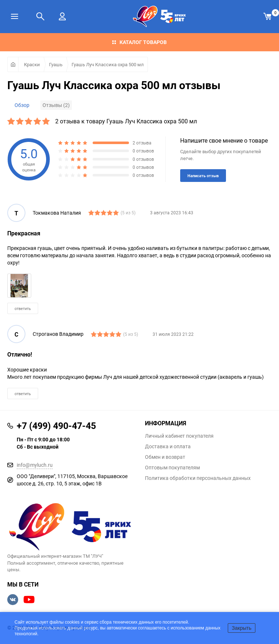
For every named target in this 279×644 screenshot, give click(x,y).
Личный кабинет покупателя (179, 436)
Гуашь (56, 64)
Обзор (22, 105)
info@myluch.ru (35, 465)
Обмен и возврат (165, 457)
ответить (23, 308)
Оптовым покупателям (172, 468)
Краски (32, 64)
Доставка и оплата (168, 446)
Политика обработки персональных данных (198, 478)
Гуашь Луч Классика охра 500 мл (108, 64)
